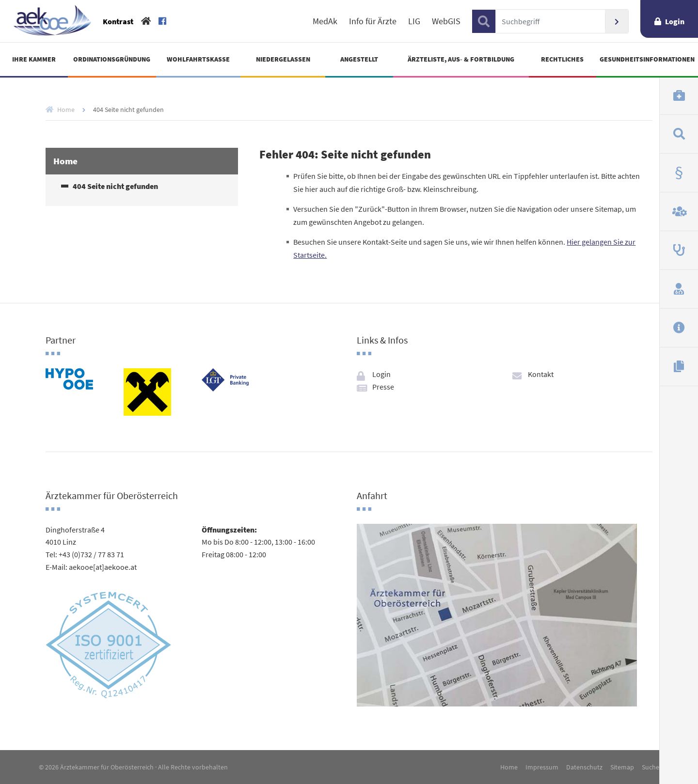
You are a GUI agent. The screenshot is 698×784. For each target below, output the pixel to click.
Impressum (542, 767)
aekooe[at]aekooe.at (103, 567)
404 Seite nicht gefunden (115, 187)
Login (675, 21)
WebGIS (446, 21)
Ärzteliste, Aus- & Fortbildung (461, 59)
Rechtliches (562, 59)
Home (66, 110)
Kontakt (541, 374)
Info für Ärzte (373, 21)
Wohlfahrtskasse (198, 59)
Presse (383, 387)
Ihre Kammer (34, 59)
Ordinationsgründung (112, 59)
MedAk (325, 21)
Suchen (617, 21)
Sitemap (622, 767)
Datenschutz (584, 767)
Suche (650, 767)
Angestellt (359, 59)
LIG (414, 21)
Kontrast (118, 21)
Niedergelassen (283, 59)
